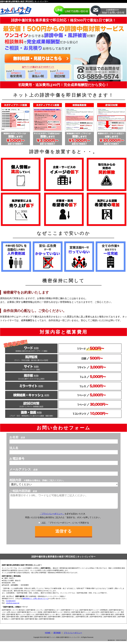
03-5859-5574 (11, 604)
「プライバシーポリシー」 (52, 517)
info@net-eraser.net (13, 606)
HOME (48, 636)
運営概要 (57, 636)
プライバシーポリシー (73, 636)
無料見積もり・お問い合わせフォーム (36, 601)
